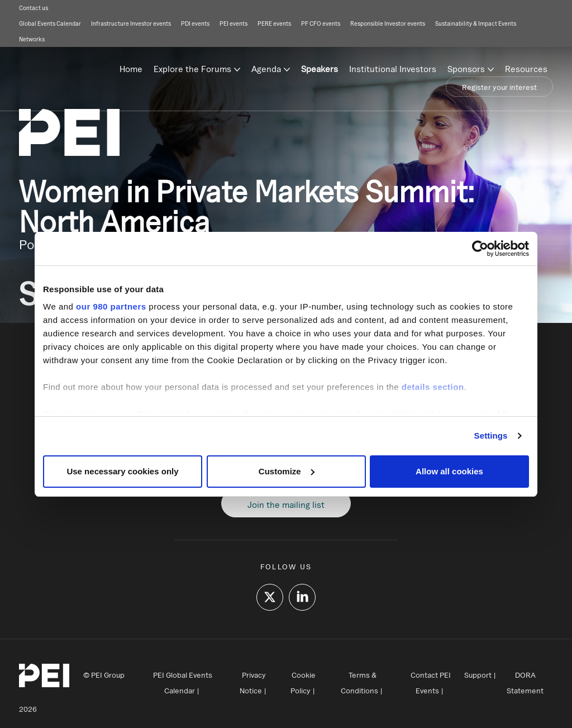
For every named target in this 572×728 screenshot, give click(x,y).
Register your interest (499, 87)
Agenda (266, 69)
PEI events (233, 23)
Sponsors (466, 69)
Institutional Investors (393, 69)
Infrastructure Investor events (131, 23)
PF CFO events (321, 23)
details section (433, 387)
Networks (32, 39)
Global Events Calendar (50, 23)
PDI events (195, 23)
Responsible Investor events (388, 23)
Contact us (34, 8)
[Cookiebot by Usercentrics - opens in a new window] (480, 249)
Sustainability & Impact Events (476, 23)
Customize (287, 471)
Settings (491, 436)
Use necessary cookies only (122, 471)
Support (478, 675)
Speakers (320, 69)
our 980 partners (111, 306)
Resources (526, 69)
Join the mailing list (286, 505)
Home (131, 69)
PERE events (274, 23)
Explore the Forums (192, 69)
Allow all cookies (449, 471)
